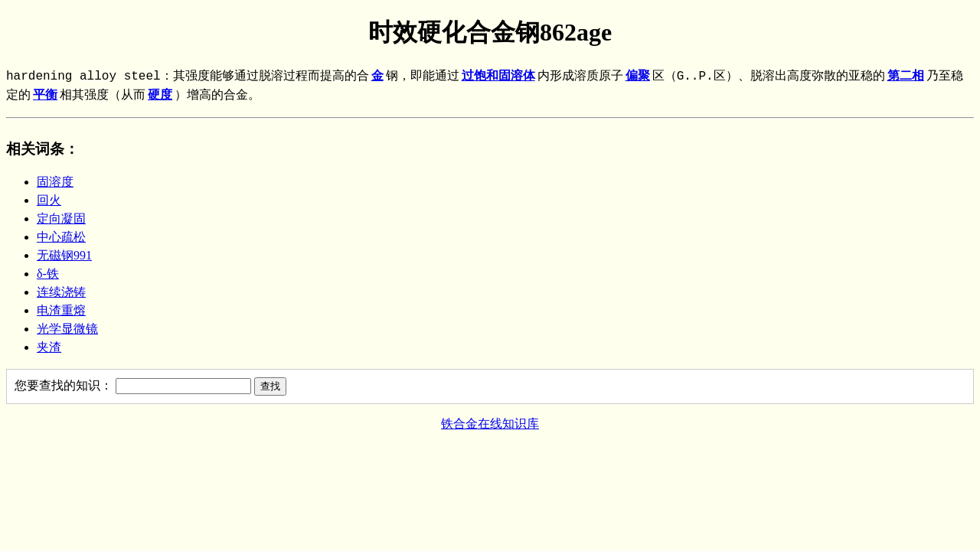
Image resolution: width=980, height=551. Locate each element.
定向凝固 (61, 218)
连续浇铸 (61, 292)
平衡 (45, 96)
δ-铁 (48, 274)
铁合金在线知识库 (490, 424)
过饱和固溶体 (498, 77)
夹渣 (49, 347)
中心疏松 (61, 237)
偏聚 (638, 77)
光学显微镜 (67, 329)
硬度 (160, 96)
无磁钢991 (64, 255)
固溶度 (55, 182)
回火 (49, 200)
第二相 (906, 77)
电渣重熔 (61, 310)
